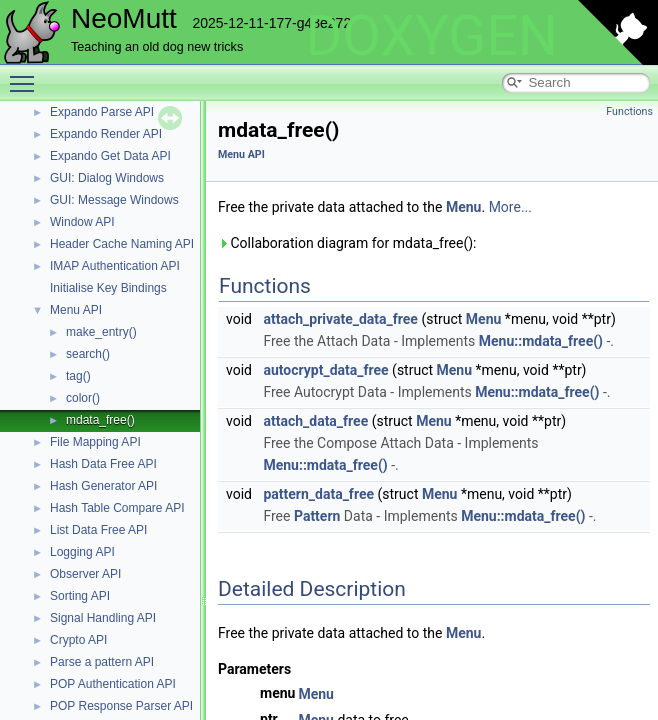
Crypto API (78, 640)
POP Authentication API (113, 684)
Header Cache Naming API (122, 244)
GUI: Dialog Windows (107, 178)
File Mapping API (95, 442)
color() (83, 398)
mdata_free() (100, 420)
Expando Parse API (102, 112)
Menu (464, 207)
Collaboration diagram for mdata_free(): (347, 243)
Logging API (82, 552)
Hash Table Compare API (117, 508)
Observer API (85, 574)
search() (88, 354)
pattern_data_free (318, 494)
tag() (78, 376)
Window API (82, 222)
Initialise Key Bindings (108, 288)
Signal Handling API (103, 618)
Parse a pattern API (102, 662)
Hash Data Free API (103, 464)
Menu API (76, 310)
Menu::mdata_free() (541, 341)
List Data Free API (98, 530)
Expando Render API (106, 134)
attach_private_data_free (340, 319)
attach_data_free (315, 421)
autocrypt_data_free (325, 370)
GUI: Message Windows (114, 200)
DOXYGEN (431, 36)
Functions (629, 111)
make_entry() (101, 332)
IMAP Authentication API (115, 266)
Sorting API (80, 596)
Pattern (317, 516)
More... (510, 207)
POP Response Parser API (121, 706)
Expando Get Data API (110, 156)
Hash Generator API (103, 486)
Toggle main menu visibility (27, 75)
